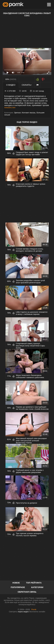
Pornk (34, 609)
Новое (16, 583)
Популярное (18, 587)
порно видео (23, 612)
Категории (37, 587)
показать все (10, 107)
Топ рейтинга (34, 583)
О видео (11, 85)
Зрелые (17, 113)
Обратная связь (27, 592)
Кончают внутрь (29, 113)
